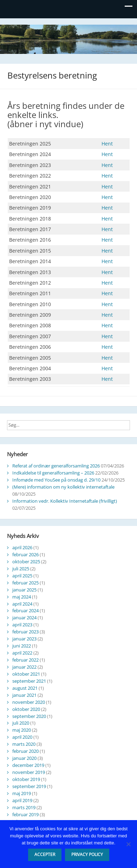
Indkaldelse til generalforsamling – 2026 (53, 473)
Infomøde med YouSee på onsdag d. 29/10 (56, 480)
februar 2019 (25, 814)
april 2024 (22, 604)
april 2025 (22, 576)
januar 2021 (24, 695)
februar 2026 (25, 554)
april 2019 (22, 800)
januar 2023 (24, 639)
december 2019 (28, 765)
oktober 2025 (26, 562)
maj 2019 (22, 793)
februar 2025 (25, 583)
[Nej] (128, 844)
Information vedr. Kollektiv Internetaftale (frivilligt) (65, 501)
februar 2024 (25, 610)
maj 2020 (22, 730)
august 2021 (25, 688)
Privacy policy (87, 854)
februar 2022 (25, 660)
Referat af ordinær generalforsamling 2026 (56, 466)
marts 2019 (24, 807)
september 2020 (29, 716)
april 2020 (22, 737)
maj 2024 (22, 597)
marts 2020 (24, 744)
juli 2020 (21, 723)
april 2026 (22, 547)
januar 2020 (24, 758)
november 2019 (29, 772)
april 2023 (22, 625)
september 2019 (29, 786)
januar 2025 (24, 590)
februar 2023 (25, 632)
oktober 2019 (26, 779)
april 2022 (22, 653)
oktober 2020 (26, 709)
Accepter (45, 854)
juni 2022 (22, 646)
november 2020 (29, 702)
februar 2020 (25, 751)
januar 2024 (24, 618)
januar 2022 (24, 667)
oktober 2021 (26, 674)
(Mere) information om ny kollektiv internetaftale (63, 487)
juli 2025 (21, 569)
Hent (107, 144)
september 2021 (29, 681)
